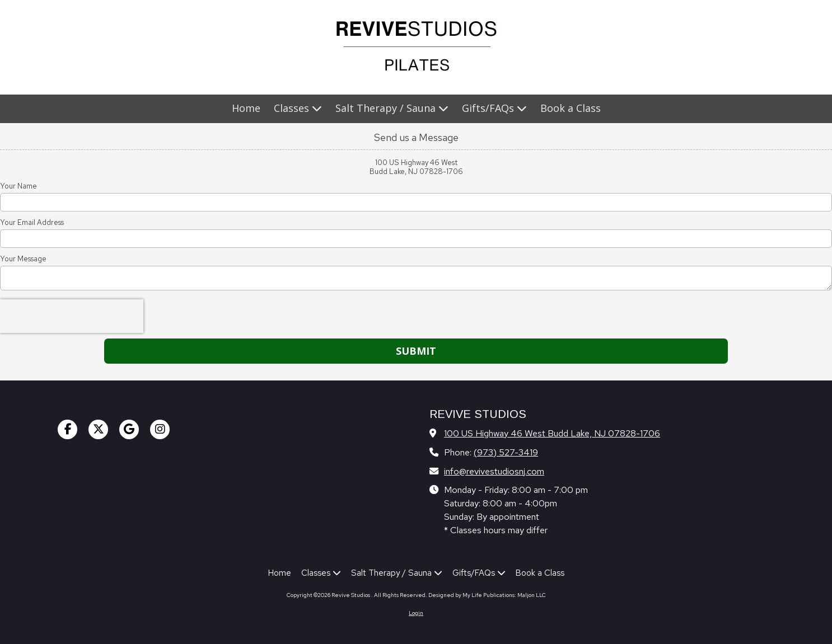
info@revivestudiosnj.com (494, 471)
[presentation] (72, 316)
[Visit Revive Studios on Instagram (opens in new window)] (160, 429)
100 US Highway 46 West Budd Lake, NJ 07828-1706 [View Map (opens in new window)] (552, 433)
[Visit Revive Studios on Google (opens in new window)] (129, 429)
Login (416, 613)
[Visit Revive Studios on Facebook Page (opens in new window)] (67, 429)
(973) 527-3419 (506, 452)
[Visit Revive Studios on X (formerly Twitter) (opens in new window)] (98, 429)
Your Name (18, 186)
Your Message (23, 259)
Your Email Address (32, 223)
